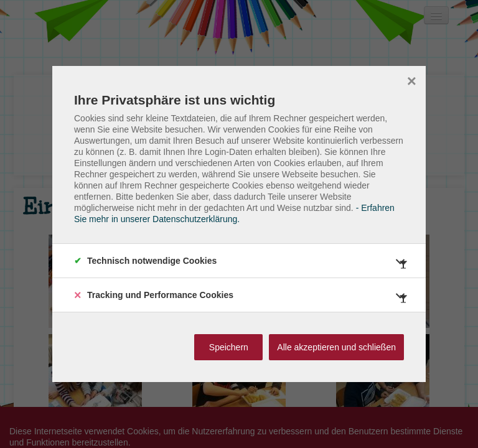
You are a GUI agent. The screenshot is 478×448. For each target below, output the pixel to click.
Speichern (229, 347)
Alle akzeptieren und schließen (336, 347)
